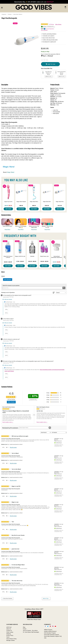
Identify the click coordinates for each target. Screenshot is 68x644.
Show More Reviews (7, 599)
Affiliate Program (48, 630)
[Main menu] (2, 7)
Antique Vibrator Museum (50, 631)
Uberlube (32, 256)
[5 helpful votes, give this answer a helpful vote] (6, 330)
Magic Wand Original (21, 202)
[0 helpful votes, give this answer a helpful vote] (6, 352)
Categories (4, 14)
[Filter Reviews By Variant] (59, 433)
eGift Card (9, 627)
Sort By (54, 293)
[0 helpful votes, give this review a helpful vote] (3, 463)
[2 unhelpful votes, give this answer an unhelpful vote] (6, 377)
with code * (34, 2)
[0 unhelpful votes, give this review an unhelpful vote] (7, 448)
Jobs (45, 638)
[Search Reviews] (35, 428)
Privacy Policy (10, 635)
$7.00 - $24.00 (20, 261)
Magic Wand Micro (34, 202)
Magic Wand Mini (47, 202)
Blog (24, 627)
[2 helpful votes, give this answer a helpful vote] (6, 310)
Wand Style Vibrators (18, 14)
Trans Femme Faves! (7, 226)
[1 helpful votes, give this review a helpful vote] (3, 448)
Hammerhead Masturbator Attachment (57, 257)
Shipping (9, 634)
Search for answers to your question (11, 286)
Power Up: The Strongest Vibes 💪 (21, 227)
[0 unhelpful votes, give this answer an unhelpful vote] (6, 313)
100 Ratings (51, 24)
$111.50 (60, 206)
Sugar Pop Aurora (8, 202)
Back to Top (46, 599)
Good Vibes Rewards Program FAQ (53, 636)
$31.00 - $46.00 (32, 261)
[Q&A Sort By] (61, 293)
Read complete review (8, 422)
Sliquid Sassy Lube (44, 256)
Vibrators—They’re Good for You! (47, 227)
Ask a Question (44, 30)
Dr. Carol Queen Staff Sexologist (31, 632)
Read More (7, 230)
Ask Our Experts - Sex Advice (30, 630)
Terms (8, 637)
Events (25, 629)
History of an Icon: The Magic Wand (34, 227)
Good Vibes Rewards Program (52, 635)
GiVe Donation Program (50, 633)
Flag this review (13, 447)
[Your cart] (65, 8)
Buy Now (8, 209)
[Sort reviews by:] (46, 433)
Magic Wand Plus (60, 202)
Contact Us (9, 630)
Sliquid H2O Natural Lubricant (8, 257)
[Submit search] (64, 288)
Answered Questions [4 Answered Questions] (50, 29)
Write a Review (58, 24)
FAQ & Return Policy (12, 639)
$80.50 (21, 206)
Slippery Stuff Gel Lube (20, 256)
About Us (9, 629)
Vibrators (10, 14)
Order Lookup (10, 632)
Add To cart (50, 64)
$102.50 (47, 206)
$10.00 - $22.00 (8, 262)
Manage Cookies (11, 640)
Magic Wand (11, 172)
